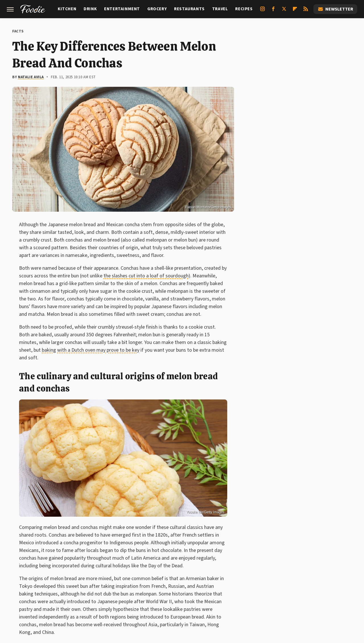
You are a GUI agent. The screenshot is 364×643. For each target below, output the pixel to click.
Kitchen (67, 9)
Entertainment (122, 9)
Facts (18, 31)
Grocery (157, 9)
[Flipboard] (295, 11)
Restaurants (189, 9)
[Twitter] (284, 11)
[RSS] (306, 11)
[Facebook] (273, 11)
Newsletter (335, 9)
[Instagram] (262, 11)
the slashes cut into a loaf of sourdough (146, 276)
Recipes (244, 9)
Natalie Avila (31, 77)
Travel (220, 9)
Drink (90, 9)
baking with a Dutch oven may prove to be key (91, 350)
